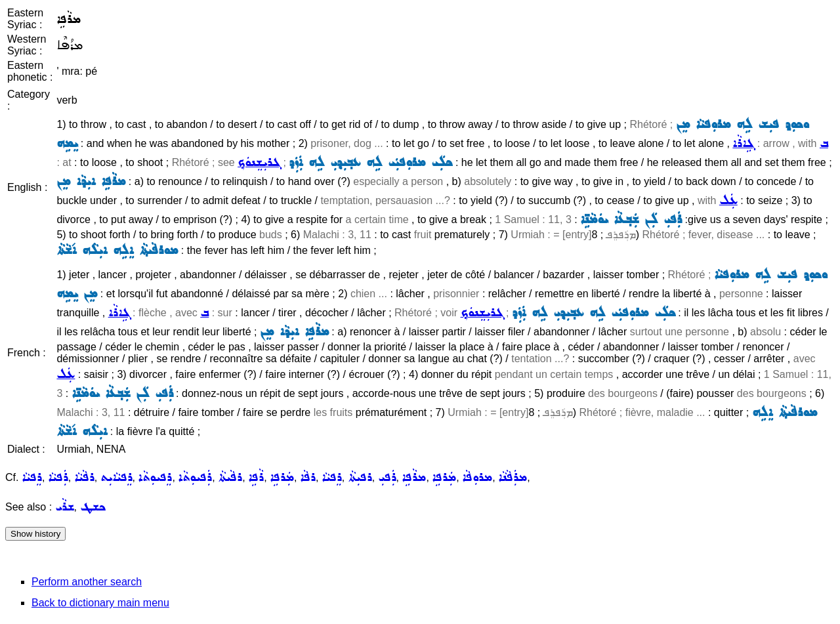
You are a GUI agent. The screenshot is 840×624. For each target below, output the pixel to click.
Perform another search (87, 582)
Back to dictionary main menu (100, 603)
